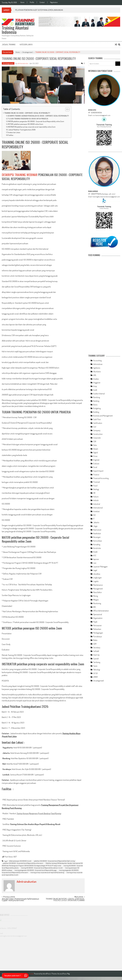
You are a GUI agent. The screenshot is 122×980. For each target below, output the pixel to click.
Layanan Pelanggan (100, 567)
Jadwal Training (9, 45)
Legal (95, 570)
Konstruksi (97, 548)
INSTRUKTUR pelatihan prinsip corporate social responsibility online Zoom (32, 127)
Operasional (98, 614)
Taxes (95, 666)
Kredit (95, 552)
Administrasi (98, 364)
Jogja (95, 526)
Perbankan (97, 629)
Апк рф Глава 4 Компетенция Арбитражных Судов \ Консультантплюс (20, 900)
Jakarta (96, 522)
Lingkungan (97, 578)
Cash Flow (97, 419)
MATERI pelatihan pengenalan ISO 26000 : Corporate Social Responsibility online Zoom (36, 121)
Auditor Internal (99, 394)
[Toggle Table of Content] (66, 109)
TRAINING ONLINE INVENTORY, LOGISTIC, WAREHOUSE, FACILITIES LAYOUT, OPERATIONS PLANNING (65, 900)
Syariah (96, 659)
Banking (96, 401)
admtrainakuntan (23, 63)
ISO (94, 515)
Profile (32, 2)
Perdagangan (98, 633)
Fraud (95, 486)
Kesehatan (97, 533)
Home (22, 2)
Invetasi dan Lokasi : (14, 132)
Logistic (96, 581)
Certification (98, 423)
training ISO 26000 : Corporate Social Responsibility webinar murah (42, 868)
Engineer (96, 460)
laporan (96, 559)
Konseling (97, 544)
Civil (95, 427)
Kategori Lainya (26, 45)
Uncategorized (27, 52)
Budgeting (97, 408)
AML (95, 375)
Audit (95, 390)
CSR (95, 441)
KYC (95, 556)
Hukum (96, 497)
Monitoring (97, 603)
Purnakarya (98, 636)
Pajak (95, 622)
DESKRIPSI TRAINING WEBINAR (20, 175)
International (98, 508)
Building (96, 412)
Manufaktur (98, 592)
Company (97, 430)
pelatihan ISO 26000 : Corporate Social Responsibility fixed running (54, 861)
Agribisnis (97, 368)
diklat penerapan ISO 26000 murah (20, 861)
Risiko (95, 640)
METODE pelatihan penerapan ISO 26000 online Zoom (26, 124)
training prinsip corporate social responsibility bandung (47, 872)
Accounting (97, 360)
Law (95, 563)
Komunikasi (98, 541)
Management (98, 589)
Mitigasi (96, 600)
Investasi (96, 511)
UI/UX (95, 673)
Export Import (98, 471)
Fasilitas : (11, 135)
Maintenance (98, 585)
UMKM (95, 677)
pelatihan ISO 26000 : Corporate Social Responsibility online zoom (23, 863)
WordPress (47, 974)
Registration (54, 2)
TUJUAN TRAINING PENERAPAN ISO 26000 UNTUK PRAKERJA (28, 119)
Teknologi (97, 670)
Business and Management (103, 416)
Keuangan (97, 537)
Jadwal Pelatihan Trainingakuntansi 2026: (22, 130)
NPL (95, 607)
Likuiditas (97, 574)
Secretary (97, 648)
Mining (96, 596)
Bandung (97, 397)
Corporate (97, 438)
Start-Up (96, 655)
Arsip (95, 386)
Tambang (97, 662)
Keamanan (97, 530)
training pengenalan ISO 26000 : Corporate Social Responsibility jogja (36, 870)
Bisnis (95, 405)
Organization (98, 618)
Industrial (97, 504)
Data (95, 445)
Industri (96, 500)
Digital (95, 452)
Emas (95, 456)
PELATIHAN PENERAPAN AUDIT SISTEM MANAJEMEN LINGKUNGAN (39, 10)
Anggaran (97, 383)
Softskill (96, 651)
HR (94, 493)
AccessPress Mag (64, 974)
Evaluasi (96, 464)
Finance (96, 475)
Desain (96, 449)
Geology (96, 489)
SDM (95, 644)
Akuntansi (97, 372)
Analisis (96, 379)
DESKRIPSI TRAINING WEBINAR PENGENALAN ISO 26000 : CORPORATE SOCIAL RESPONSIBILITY (38, 116)
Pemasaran (97, 625)
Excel (95, 467)
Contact (42, 2)
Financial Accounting (101, 478)
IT (94, 519)
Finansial (96, 482)
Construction (98, 434)
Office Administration (101, 611)
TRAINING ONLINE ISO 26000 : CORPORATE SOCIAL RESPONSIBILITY (27, 113)
